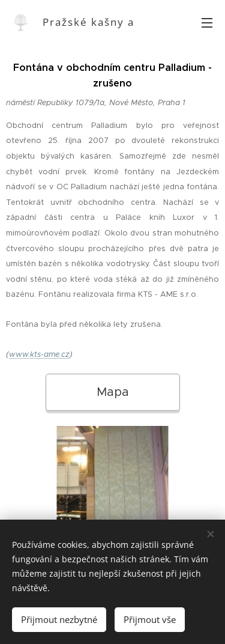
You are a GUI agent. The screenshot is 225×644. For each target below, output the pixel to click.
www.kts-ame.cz (39, 354)
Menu (207, 23)
